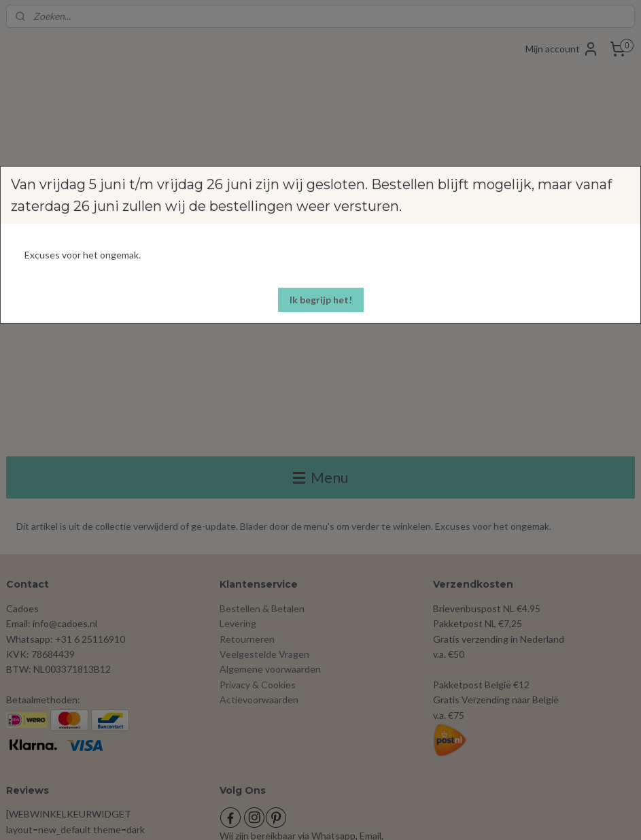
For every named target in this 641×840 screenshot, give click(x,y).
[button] (321, 300)
